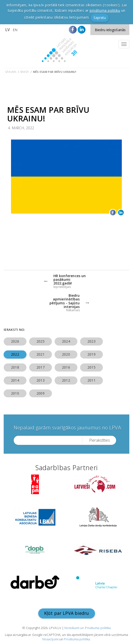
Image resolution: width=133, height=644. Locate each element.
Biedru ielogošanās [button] (110, 30)
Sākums (11, 72)
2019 (91, 354)
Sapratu (100, 18)
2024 (66, 341)
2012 (66, 380)
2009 (40, 393)
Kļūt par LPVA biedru (67, 613)
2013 (40, 380)
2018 (15, 367)
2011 (91, 380)
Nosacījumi (50, 639)
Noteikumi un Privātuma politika (88, 628)
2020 (66, 354)
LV (8, 30)
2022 (15, 354)
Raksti (25, 72)
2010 (15, 393)
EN (15, 30)
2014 (15, 380)
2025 (40, 341)
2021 (40, 354)
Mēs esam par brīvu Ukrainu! (55, 72)
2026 (15, 341)
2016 (66, 367)
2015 (91, 367)
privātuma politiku (105, 10)
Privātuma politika (77, 639)
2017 (40, 367)
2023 (91, 341)
